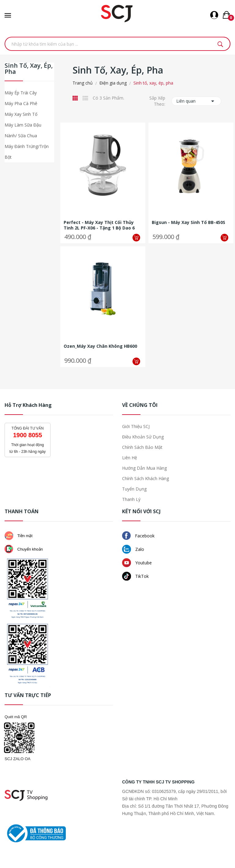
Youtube (137, 563)
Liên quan (196, 101)
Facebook (138, 536)
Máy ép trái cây (21, 93)
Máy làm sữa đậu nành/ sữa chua (23, 130)
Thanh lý (131, 499)
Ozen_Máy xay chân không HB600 (100, 346)
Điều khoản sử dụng (143, 437)
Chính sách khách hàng (145, 478)
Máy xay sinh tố (21, 114)
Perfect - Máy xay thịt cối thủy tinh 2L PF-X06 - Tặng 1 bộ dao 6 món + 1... (99, 225)
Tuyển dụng (134, 489)
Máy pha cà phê (21, 103)
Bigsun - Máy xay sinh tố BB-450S (188, 222)
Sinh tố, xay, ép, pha (29, 69)
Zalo (133, 549)
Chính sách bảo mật (142, 447)
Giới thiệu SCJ (136, 426)
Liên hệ (130, 458)
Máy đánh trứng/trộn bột (27, 152)
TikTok (135, 576)
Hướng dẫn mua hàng (144, 468)
